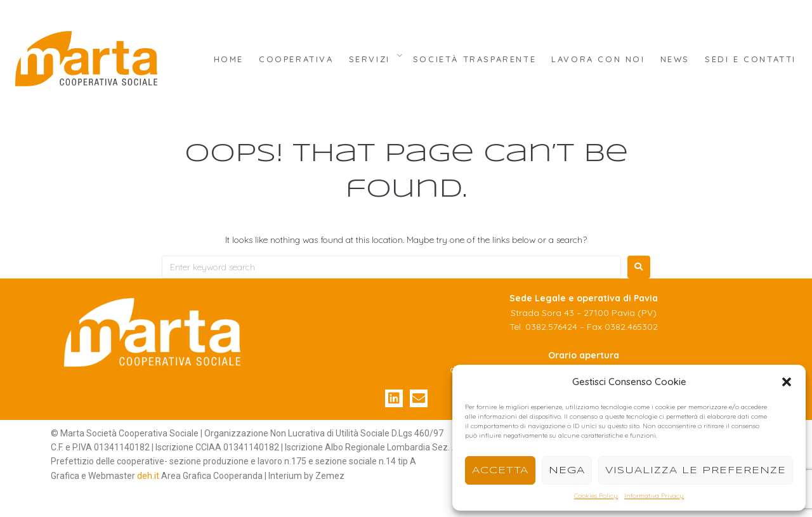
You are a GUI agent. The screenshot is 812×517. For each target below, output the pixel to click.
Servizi (370, 59)
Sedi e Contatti (750, 59)
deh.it (148, 476)
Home (229, 59)
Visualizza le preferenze (696, 471)
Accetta (500, 471)
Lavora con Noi (598, 59)
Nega (567, 471)
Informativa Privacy (654, 496)
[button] (787, 382)
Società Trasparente (475, 59)
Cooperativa (296, 59)
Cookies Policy (596, 496)
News (675, 59)
